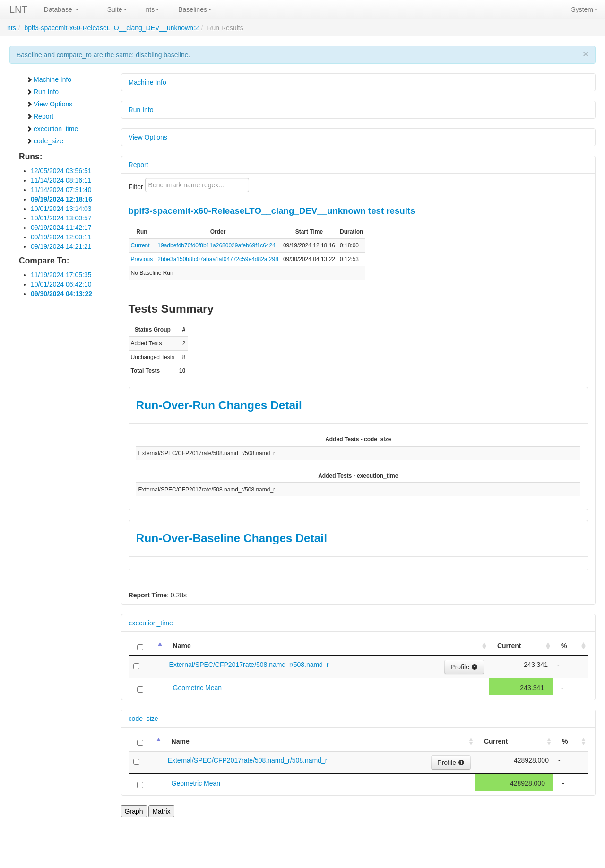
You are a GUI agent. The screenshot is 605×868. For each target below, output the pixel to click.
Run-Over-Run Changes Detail (219, 405)
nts (153, 9)
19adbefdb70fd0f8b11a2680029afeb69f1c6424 (216, 245)
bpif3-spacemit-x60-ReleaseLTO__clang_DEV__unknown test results (272, 211)
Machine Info (49, 79)
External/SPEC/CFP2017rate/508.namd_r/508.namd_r (249, 665)
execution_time (52, 129)
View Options (49, 104)
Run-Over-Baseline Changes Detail (232, 538)
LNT (18, 9)
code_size (45, 141)
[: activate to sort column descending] (147, 646)
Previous (142, 259)
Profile (464, 667)
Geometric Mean (197, 688)
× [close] (586, 54)
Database (61, 9)
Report (40, 116)
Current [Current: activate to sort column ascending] (509, 646)
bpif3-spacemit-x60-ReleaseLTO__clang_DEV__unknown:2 (111, 28)
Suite (117, 9)
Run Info (42, 92)
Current (140, 245)
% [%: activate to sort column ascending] (564, 646)
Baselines (195, 9)
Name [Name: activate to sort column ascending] (182, 646)
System (584, 9)
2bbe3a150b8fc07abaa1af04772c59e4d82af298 (218, 259)
